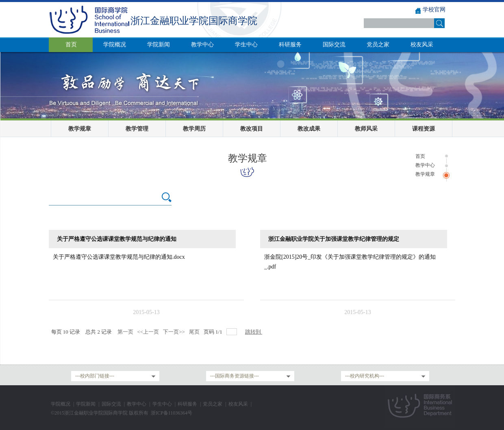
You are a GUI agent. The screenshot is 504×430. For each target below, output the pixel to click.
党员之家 (213, 404)
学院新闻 (86, 404)
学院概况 (61, 404)
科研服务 (187, 404)
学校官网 (434, 10)
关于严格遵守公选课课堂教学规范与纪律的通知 (117, 239)
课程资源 (424, 129)
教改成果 (309, 129)
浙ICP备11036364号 (172, 413)
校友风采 (238, 404)
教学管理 (137, 129)
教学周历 (194, 129)
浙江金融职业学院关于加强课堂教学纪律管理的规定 (334, 239)
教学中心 (425, 165)
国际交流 (111, 404)
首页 (420, 156)
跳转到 (254, 332)
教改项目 (252, 129)
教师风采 (366, 129)
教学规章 (80, 129)
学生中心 (162, 404)
